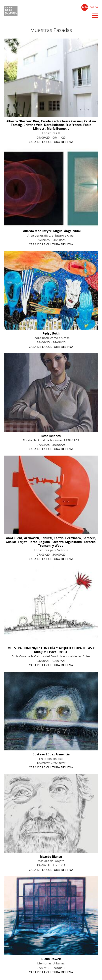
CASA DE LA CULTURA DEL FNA (51, 142)
